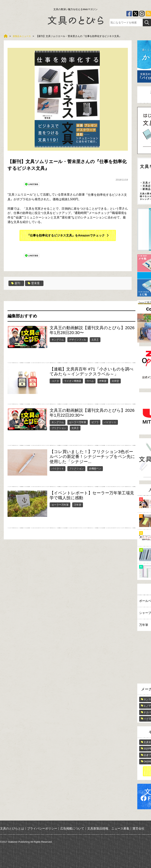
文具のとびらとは (12, 828)
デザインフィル (78, 339)
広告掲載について (72, 828)
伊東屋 (103, 381)
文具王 (95, 339)
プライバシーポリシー (42, 828)
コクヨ (55, 381)
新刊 (16, 283)
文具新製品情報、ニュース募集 (108, 828)
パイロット (110, 422)
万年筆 (78, 505)
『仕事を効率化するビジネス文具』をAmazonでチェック (66, 235)
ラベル (90, 381)
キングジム (58, 339)
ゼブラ (95, 422)
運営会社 (138, 828)
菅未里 (35, 283)
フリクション (59, 428)
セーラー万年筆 (78, 422)
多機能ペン (95, 468)
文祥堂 (115, 381)
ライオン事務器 (73, 381)
